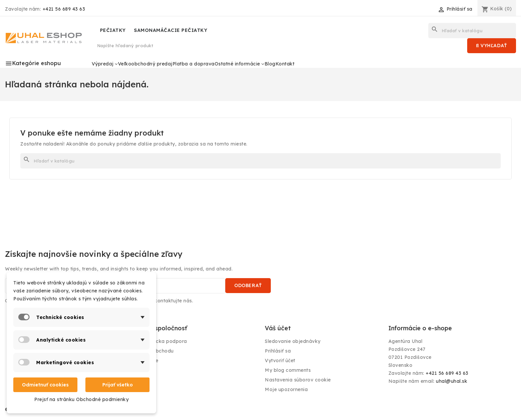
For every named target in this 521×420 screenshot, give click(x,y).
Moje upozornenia (286, 389)
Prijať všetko (118, 385)
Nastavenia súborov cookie (298, 380)
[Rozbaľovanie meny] (414, 11)
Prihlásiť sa (278, 351)
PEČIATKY (113, 30)
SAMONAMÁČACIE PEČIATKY (171, 30)
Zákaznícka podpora (162, 341)
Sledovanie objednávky (293, 341)
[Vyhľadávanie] (472, 31)
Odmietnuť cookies (45, 385)
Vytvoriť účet (280, 361)
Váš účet (278, 328)
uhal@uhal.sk (452, 381)
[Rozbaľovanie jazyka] (367, 9)
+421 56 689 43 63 (64, 9)
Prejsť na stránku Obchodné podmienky (81, 399)
